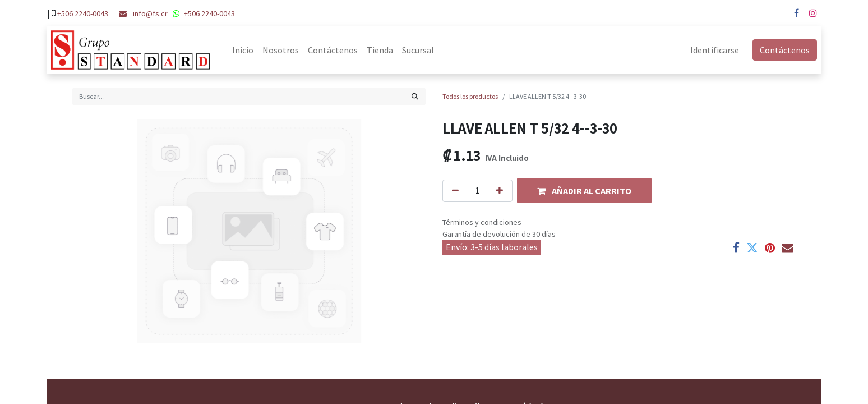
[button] (584, 190)
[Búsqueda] (415, 97)
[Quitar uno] (455, 191)
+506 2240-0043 (83, 13)
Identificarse (719, 50)
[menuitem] (239, 50)
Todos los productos (470, 96)
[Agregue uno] (500, 191)
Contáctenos (789, 50)
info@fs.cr (150, 13)
